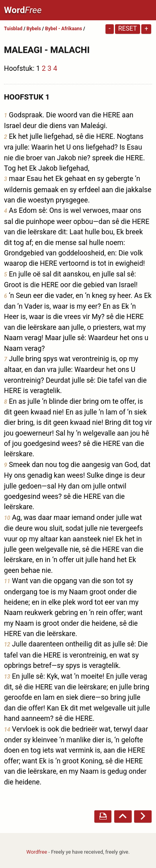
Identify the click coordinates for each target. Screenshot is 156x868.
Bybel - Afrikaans (64, 29)
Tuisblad (13, 29)
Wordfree (37, 852)
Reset (128, 28)
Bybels (34, 29)
